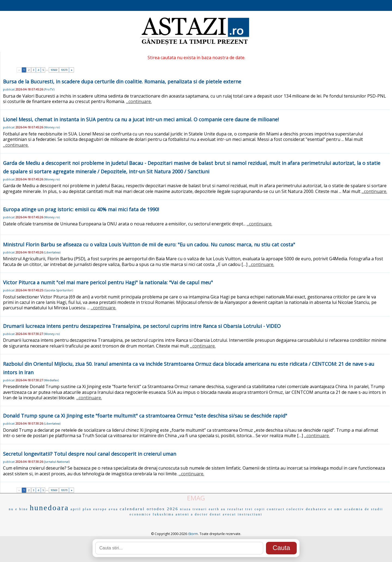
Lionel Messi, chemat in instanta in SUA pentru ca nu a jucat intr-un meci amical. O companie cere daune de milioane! (141, 119)
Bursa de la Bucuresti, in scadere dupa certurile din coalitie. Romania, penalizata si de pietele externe (122, 81)
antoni (183, 514)
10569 (54, 70)
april (76, 509)
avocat (229, 514)
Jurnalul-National (57, 462)
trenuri (200, 509)
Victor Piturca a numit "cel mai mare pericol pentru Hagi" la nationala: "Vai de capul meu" (108, 282)
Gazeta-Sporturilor (58, 290)
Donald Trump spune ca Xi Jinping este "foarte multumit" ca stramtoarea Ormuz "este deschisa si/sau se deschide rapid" (145, 416)
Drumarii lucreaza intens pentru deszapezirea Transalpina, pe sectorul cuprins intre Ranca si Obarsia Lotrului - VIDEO (142, 326)
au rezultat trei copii (243, 509)
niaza (185, 509)
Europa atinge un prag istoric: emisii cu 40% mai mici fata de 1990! (81, 209)
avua (113, 509)
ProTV (49, 89)
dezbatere (316, 509)
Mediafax (51, 380)
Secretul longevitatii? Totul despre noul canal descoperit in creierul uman (90, 454)
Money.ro (52, 127)
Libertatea (52, 252)
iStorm (193, 534)
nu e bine (18, 509)
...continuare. (139, 101)
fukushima (163, 514)
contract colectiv (285, 509)
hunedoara (49, 508)
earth (214, 509)
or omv (335, 509)
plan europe (95, 509)
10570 (64, 70)
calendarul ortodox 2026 (149, 509)
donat (215, 514)
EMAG (196, 498)
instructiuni (250, 514)
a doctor (199, 514)
